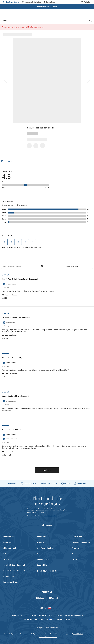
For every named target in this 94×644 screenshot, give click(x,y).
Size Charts (8, 559)
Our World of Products (45, 548)
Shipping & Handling (11, 548)
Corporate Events (43, 559)
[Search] (90, 20)
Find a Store (76, 548)
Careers (40, 554)
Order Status (8, 542)
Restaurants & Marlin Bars (81, 542)
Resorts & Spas (77, 554)
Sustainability (42, 565)
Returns (65, 483)
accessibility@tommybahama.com (48, 637)
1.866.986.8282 (78, 634)
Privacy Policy (40, 512)
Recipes (75, 559)
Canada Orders (9, 576)
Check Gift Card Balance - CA (14, 571)
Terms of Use (31, 512)
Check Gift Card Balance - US (14, 565)
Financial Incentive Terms (50, 516)
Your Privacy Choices (38, 619)
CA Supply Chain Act (42, 615)
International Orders (11, 582)
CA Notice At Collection (70, 615)
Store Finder (80, 483)
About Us (41, 542)
